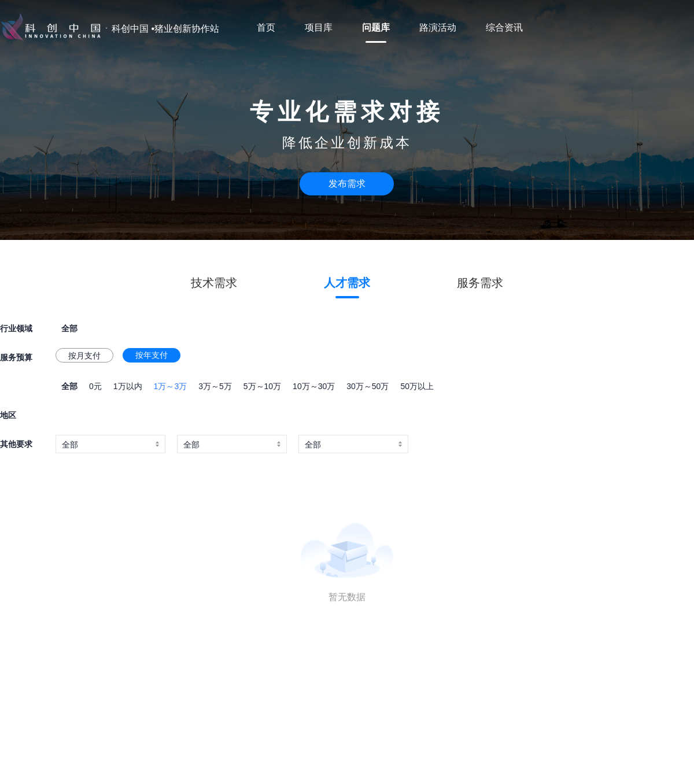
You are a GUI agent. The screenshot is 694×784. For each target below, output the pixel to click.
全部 (69, 386)
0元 (95, 386)
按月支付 (84, 356)
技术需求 (214, 283)
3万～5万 (215, 386)
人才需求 (347, 283)
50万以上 (417, 386)
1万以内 (128, 386)
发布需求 (347, 184)
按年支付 (152, 355)
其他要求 (16, 444)
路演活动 (438, 27)
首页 (266, 27)
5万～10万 (262, 386)
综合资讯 (504, 27)
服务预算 (16, 357)
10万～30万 (314, 386)
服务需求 (480, 283)
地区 (8, 415)
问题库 (376, 27)
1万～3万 (171, 386)
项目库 (319, 27)
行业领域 (16, 328)
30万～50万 (368, 386)
